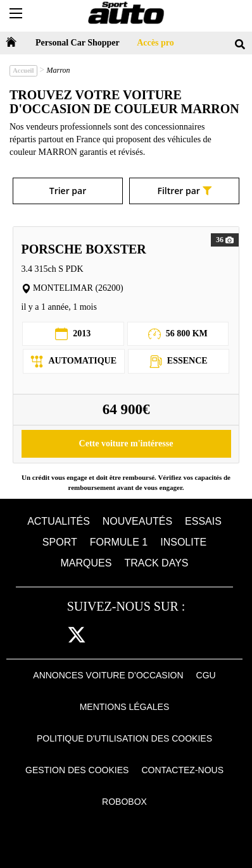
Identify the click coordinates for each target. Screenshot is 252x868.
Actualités (59, 521)
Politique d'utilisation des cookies (124, 738)
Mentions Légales (125, 707)
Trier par (68, 191)
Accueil (23, 70)
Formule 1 (119, 542)
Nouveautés (137, 521)
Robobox (124, 802)
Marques (86, 563)
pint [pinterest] (134, 636)
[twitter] (77, 636)
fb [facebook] (53, 636)
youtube (164, 636)
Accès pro (155, 43)
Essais (203, 521)
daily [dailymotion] (194, 636)
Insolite (183, 542)
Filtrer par (184, 191)
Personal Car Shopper (78, 43)
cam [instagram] (106, 636)
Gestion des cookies (77, 770)
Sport (60, 542)
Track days (156, 563)
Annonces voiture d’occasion (108, 675)
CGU (206, 675)
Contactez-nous (182, 770)
